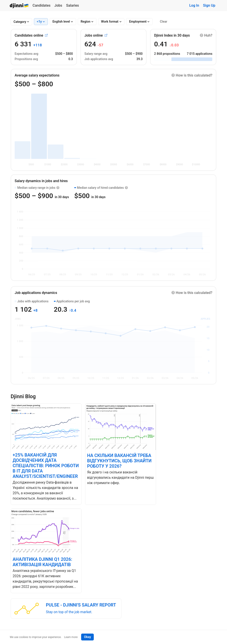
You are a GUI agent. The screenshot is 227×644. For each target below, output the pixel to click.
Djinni (19, 6)
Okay (87, 637)
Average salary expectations (37, 75)
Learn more (71, 637)
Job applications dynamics (36, 293)
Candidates (42, 5)
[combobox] (20, 22)
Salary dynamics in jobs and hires (41, 181)
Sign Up (209, 5)
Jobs (58, 5)
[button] (206, 35)
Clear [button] (163, 22)
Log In (194, 5)
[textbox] (20, 22)
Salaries (72, 5)
